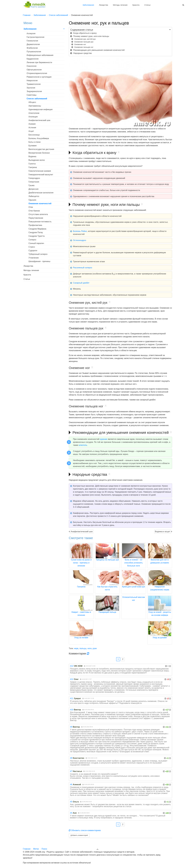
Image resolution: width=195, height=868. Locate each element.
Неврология (32, 81)
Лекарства (103, 5)
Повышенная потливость (40, 222)
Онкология (32, 66)
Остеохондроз (80, 240)
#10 (72, 710)
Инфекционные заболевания (40, 55)
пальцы (83, 648)
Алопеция (33, 117)
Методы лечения (120, 5)
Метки (36, 849)
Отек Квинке (34, 211)
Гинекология (32, 41)
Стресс (32, 247)
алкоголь (83, 445)
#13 (72, 666)
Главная (27, 849)
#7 (71, 771)
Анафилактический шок (82, 532)
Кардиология (33, 59)
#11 (72, 698)
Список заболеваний (37, 99)
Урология (31, 88)
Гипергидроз (34, 178)
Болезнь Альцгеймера (39, 138)
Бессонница (34, 135)
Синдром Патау (36, 232)
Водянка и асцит (163, 532)
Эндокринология (34, 91)
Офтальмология (34, 70)
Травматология (34, 84)
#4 (71, 813)
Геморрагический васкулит (41, 175)
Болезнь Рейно (80, 231)
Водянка (32, 156)
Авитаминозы (35, 106)
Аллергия (31, 33)
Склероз (32, 240)
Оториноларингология (37, 73)
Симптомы (32, 95)
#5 (71, 802)
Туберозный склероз (38, 254)
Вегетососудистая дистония (41, 149)
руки (95, 648)
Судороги (33, 251)
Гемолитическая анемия (40, 171)
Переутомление (36, 218)
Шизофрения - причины (39, 261)
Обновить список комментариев (85, 830)
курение (104, 439)
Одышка (32, 200)
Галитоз (32, 164)
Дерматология (33, 44)
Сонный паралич (36, 243)
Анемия (32, 124)
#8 (71, 758)
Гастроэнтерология (35, 37)
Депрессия (33, 189)
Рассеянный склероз (83, 268)
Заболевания (88, 5)
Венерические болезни (39, 153)
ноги (89, 648)
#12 (72, 679)
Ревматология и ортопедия (39, 77)
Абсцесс (32, 102)
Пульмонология (34, 52)
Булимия (33, 146)
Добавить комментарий (79, 835)
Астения (32, 128)
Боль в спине (35, 142)
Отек (31, 207)
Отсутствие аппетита (38, 214)
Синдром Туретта (37, 236)
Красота (136, 5)
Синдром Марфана (37, 229)
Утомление (34, 258)
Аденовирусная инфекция (40, 109)
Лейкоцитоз (34, 196)
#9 (71, 727)
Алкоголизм (34, 113)
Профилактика (35, 225)
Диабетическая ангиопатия (41, 193)
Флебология (32, 48)
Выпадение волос (37, 160)
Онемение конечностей (40, 203)
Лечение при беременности (39, 62)
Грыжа (31, 185)
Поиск (44, 849)
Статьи (147, 5)
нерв (76, 648)
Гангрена (33, 167)
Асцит (31, 131)
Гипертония (34, 182)
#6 (71, 784)
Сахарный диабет (81, 283)
